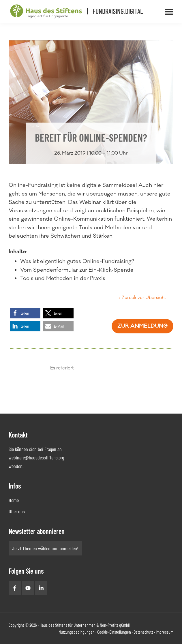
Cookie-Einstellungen (114, 632)
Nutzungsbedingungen (77, 632)
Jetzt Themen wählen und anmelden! (45, 548)
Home (14, 500)
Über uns (17, 511)
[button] (25, 313)
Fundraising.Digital (118, 11)
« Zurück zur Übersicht (142, 298)
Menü (177, 9)
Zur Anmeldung (142, 326)
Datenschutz (143, 632)
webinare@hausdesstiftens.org (36, 457)
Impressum (165, 632)
